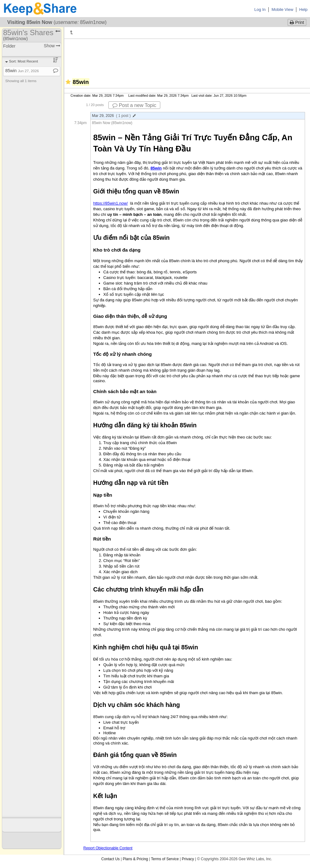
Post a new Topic (134, 105)
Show (52, 46)
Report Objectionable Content (108, 848)
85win (22, 71)
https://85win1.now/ (110, 203)
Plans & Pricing (135, 859)
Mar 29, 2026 (114, 116)
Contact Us (110, 859)
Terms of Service (165, 859)
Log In (260, 9)
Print (297, 22)
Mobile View (282, 9)
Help (303, 9)
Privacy (188, 859)
